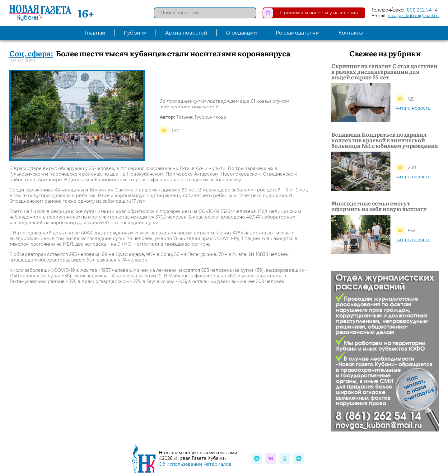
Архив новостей (186, 33)
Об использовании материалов (195, 464)
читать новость (413, 108)
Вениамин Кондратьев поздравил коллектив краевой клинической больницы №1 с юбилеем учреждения (385, 140)
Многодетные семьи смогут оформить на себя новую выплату (379, 206)
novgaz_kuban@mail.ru (413, 16)
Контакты (351, 33)
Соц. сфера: (31, 53)
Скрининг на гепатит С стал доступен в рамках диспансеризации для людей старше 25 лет (384, 72)
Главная (95, 33)
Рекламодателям (298, 33)
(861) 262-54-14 (421, 10)
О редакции (241, 33)
